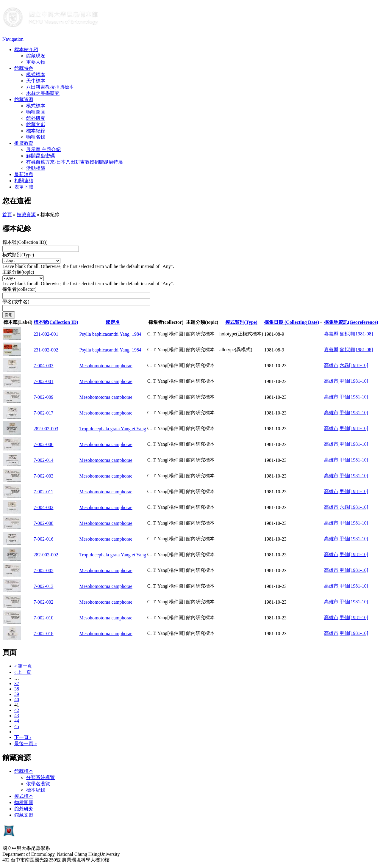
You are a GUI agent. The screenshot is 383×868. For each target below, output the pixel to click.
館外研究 (36, 118)
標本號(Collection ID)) (25, 242)
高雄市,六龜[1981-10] (346, 365)
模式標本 (36, 74)
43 (17, 716)
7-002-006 (44, 444)
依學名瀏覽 (38, 784)
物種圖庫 (36, 112)
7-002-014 (44, 460)
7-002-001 (44, 381)
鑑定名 (113, 322)
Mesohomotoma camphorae (106, 366)
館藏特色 (24, 68)
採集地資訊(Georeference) (351, 322)
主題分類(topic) (18, 272)
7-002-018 (44, 634)
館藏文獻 (36, 124)
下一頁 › (23, 737)
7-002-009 (44, 397)
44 (17, 721)
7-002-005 (44, 570)
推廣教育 (24, 143)
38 (17, 689)
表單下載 (24, 187)
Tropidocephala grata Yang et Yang (113, 429)
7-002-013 (44, 586)
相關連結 (24, 181)
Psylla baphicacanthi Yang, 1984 (110, 334)
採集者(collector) (19, 289)
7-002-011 (43, 492)
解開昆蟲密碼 (40, 156)
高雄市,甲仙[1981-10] (346, 381)
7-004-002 (44, 507)
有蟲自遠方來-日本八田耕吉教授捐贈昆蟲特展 (75, 162)
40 (17, 700)
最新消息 (24, 174)
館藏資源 (24, 99)
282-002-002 (46, 555)
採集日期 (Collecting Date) (294, 322)
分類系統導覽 (40, 777)
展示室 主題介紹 (43, 149)
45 (17, 726)
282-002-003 (46, 429)
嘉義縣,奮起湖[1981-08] (348, 334)
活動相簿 (36, 168)
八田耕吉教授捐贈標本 (50, 87)
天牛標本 (36, 81)
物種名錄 (36, 137)
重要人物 (36, 62)
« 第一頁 (23, 666)
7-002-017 (44, 413)
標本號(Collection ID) (56, 322)
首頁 (7, 215)
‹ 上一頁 (23, 672)
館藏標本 (24, 771)
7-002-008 (44, 523)
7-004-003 (44, 366)
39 (17, 694)
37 (17, 683)
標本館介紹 (26, 50)
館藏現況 (36, 56)
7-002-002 (44, 602)
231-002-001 (46, 334)
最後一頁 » (26, 744)
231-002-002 (46, 350)
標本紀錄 (36, 131)
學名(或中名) (16, 302)
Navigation (13, 39)
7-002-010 (44, 618)
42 (17, 710)
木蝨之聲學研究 (43, 93)
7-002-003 (44, 476)
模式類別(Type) (18, 255)
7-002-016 (44, 539)
